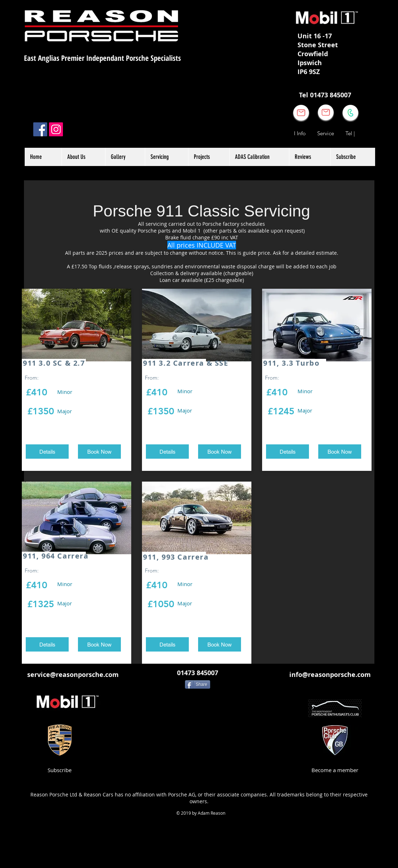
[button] (209, 157)
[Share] (198, 684)
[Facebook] (40, 129)
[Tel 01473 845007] (325, 95)
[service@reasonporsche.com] (73, 675)
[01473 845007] (198, 673)
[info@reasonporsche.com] (330, 675)
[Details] (47, 452)
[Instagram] (56, 129)
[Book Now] (99, 452)
